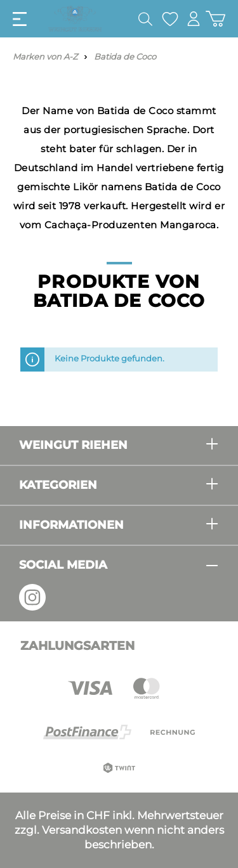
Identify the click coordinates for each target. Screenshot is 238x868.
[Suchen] (145, 19)
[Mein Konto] (194, 19)
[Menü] (20, 19)
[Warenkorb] (215, 19)
